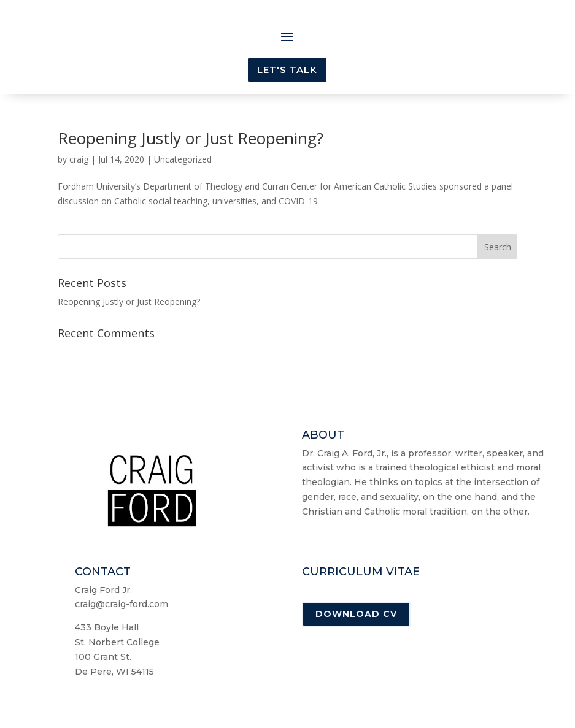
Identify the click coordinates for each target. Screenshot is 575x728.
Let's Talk (287, 70)
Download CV (356, 614)
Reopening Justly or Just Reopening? (191, 138)
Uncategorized (183, 159)
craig (79, 159)
